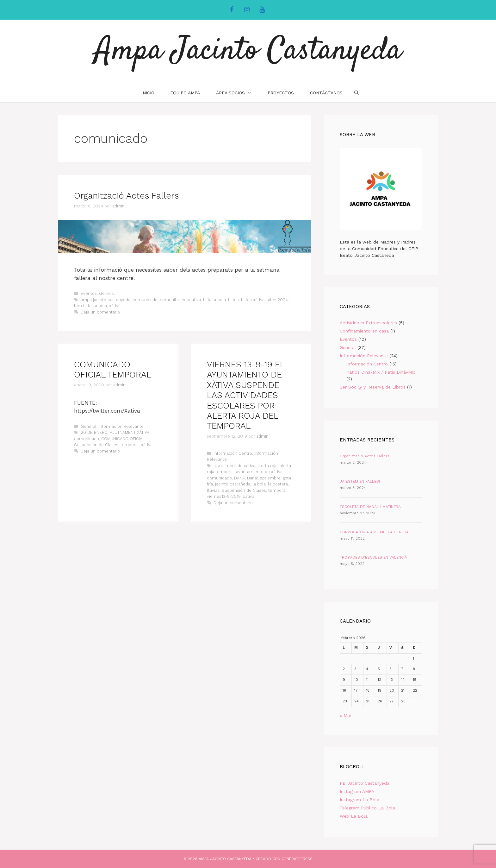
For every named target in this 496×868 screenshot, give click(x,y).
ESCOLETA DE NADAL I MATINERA (370, 507)
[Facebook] (232, 10)
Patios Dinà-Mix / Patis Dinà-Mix (381, 372)
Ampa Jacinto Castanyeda (248, 51)
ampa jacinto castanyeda (105, 300)
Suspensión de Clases (96, 445)
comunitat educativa (180, 300)
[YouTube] (262, 10)
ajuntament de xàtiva (234, 466)
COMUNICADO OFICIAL (123, 439)
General (107, 293)
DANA (239, 478)
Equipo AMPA (185, 93)
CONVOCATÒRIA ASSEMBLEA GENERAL (375, 532)
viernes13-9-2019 (224, 496)
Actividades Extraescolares (368, 323)
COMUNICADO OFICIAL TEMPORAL (113, 370)
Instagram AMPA (357, 791)
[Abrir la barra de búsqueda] (356, 93)
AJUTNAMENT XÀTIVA (130, 432)
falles (233, 300)
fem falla (83, 306)
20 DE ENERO (94, 432)
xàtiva (115, 306)
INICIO (148, 93)
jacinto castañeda (233, 484)
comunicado (145, 300)
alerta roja (267, 466)
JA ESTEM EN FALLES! (360, 481)
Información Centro (233, 453)
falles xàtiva (253, 300)
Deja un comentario (100, 312)
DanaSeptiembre (264, 478)
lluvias (213, 490)
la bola (100, 306)
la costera (278, 484)
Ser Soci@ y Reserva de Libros (373, 387)
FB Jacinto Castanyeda (365, 783)
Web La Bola (354, 816)
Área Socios (238, 93)
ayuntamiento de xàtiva (259, 472)
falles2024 (277, 300)
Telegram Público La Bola (367, 808)
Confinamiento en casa (364, 331)
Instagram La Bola (360, 800)
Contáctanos (326, 93)
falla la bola (214, 300)
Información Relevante (121, 426)
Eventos (89, 293)
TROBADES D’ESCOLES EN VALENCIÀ (373, 557)
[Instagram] (247, 10)
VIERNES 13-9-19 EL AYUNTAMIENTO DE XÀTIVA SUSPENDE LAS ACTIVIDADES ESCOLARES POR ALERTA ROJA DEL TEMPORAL (246, 395)
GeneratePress (297, 859)
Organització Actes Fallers (126, 196)
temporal (130, 445)
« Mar (346, 715)
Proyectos (281, 93)
